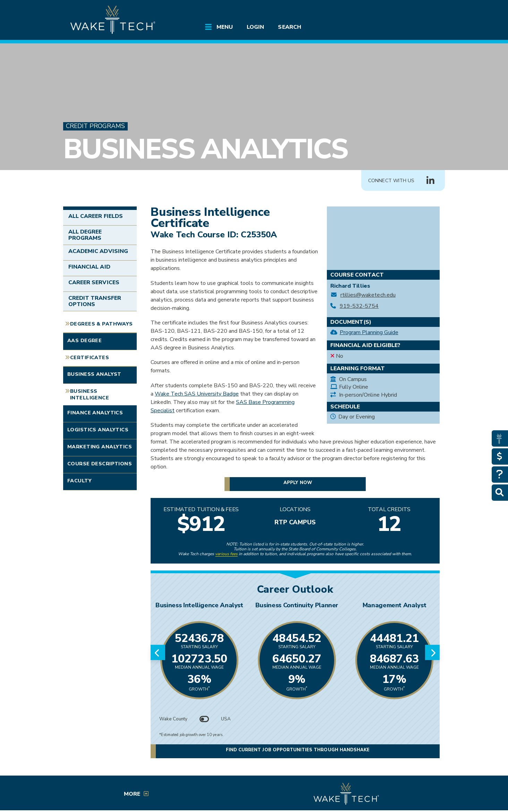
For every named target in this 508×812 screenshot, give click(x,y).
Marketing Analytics (100, 447)
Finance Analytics (95, 413)
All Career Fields (96, 216)
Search (289, 27)
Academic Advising (98, 251)
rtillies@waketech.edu (368, 295)
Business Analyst (94, 374)
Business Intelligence (90, 394)
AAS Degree (84, 340)
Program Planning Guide (369, 332)
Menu (225, 27)
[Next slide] (432, 652)
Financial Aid (89, 267)
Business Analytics (205, 149)
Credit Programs (95, 126)
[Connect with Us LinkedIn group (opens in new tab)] (430, 181)
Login (255, 27)
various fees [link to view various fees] (226, 554)
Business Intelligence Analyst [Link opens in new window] (199, 605)
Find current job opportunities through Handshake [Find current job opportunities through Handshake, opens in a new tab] (298, 750)
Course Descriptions (100, 464)
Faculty (79, 481)
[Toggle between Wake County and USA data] (204, 719)
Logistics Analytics (98, 430)
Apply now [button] (298, 483)
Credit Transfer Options (95, 301)
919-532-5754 (359, 306)
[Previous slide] (158, 652)
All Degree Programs (85, 235)
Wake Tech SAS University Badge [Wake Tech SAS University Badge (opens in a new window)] (197, 394)
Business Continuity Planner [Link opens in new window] (297, 605)
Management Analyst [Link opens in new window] (395, 605)
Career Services (94, 282)
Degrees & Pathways (101, 324)
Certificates (90, 357)
